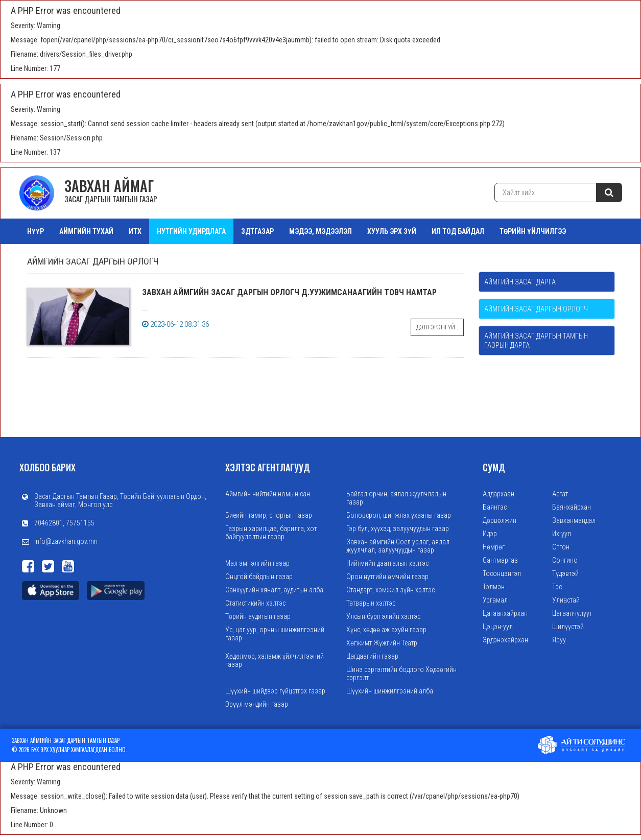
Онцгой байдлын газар (259, 577)
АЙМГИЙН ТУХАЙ (86, 231)
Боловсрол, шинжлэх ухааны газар (399, 515)
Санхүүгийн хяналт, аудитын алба (274, 590)
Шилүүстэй (568, 627)
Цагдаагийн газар (372, 656)
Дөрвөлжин (500, 520)
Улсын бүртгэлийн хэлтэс (383, 616)
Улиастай (566, 600)
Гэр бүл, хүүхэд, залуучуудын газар (398, 529)
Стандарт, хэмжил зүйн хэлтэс (390, 590)
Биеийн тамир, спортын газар (269, 515)
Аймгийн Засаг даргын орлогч (536, 309)
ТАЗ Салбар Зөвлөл (60, 257)
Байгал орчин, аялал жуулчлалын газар (396, 498)
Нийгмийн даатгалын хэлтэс (387, 563)
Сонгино (565, 560)
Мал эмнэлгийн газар (257, 563)
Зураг (198, 257)
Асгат (560, 494)
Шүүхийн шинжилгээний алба (390, 691)
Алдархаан (498, 494)
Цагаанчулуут (572, 613)
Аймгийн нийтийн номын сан (268, 494)
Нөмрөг (494, 547)
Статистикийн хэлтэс (255, 603)
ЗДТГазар (257, 231)
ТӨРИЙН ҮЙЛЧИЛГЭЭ (533, 231)
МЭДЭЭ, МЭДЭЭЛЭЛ (320, 231)
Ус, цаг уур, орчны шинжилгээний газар (275, 634)
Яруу (559, 640)
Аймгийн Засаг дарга (520, 282)
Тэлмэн (494, 587)
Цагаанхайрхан (505, 613)
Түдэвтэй (565, 573)
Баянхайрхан (572, 507)
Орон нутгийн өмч (140, 257)
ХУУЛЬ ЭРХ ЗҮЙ (392, 231)
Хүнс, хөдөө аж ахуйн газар (386, 630)
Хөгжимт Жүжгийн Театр (382, 643)
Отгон (561, 547)
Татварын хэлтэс (371, 603)
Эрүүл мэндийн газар (257, 704)
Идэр (490, 534)
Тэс (557, 587)
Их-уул (562, 534)
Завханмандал (574, 520)
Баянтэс (495, 507)
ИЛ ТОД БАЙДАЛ (458, 231)
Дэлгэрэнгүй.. (437, 327)
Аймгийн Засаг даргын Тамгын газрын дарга (536, 341)
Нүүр (35, 231)
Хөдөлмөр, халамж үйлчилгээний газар (275, 660)
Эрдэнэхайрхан (505, 640)
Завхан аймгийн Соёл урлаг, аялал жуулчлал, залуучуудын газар (398, 546)
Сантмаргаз (500, 560)
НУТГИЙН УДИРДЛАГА (191, 231)
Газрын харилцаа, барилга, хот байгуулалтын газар (271, 533)
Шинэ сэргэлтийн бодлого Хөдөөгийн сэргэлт (401, 674)
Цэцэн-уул (498, 627)
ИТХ (135, 231)
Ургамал (495, 600)
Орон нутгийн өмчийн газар (387, 577)
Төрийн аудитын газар (258, 616)
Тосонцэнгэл (502, 573)
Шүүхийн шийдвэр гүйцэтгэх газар (275, 691)
